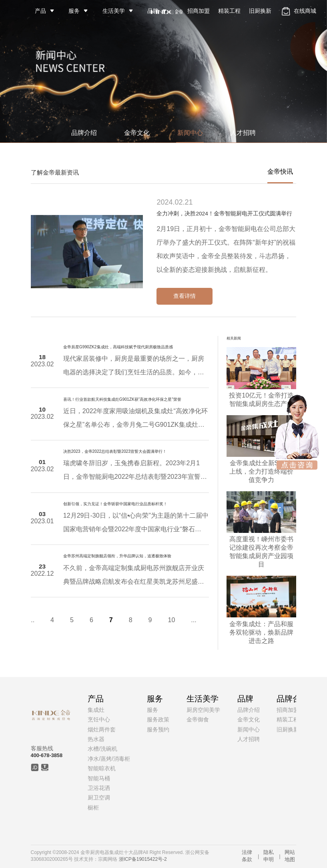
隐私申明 (269, 856)
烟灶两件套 (102, 729)
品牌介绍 (84, 133)
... (22, 620)
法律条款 (247, 856)
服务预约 (158, 729)
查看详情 (185, 296)
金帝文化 (137, 133)
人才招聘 (243, 133)
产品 (40, 11)
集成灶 (96, 710)
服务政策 (158, 719)
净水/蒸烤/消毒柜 (109, 759)
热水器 (96, 739)
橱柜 (93, 808)
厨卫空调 (99, 798)
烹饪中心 (99, 719)
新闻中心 (190, 133)
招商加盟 (199, 11)
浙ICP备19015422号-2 (143, 859)
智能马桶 (99, 778)
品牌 (153, 11)
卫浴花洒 (99, 788)
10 (162, 620)
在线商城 (298, 11)
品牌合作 (293, 699)
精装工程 (229, 11)
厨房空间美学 (203, 710)
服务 (74, 11)
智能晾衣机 (102, 768)
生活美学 (114, 11)
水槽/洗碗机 (102, 749)
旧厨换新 (260, 11)
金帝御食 (198, 719)
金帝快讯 (280, 172)
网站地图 (290, 856)
